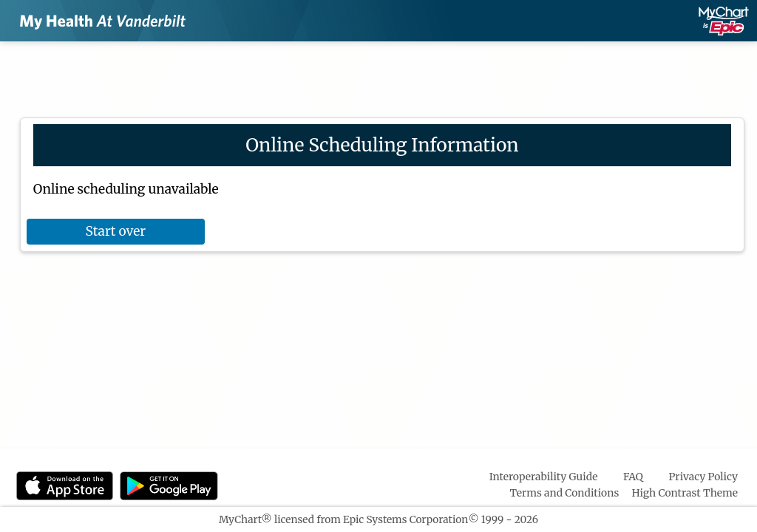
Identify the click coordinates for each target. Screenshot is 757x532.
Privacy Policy (703, 477)
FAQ (633, 477)
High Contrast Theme (685, 493)
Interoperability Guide (544, 477)
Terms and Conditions (565, 493)
